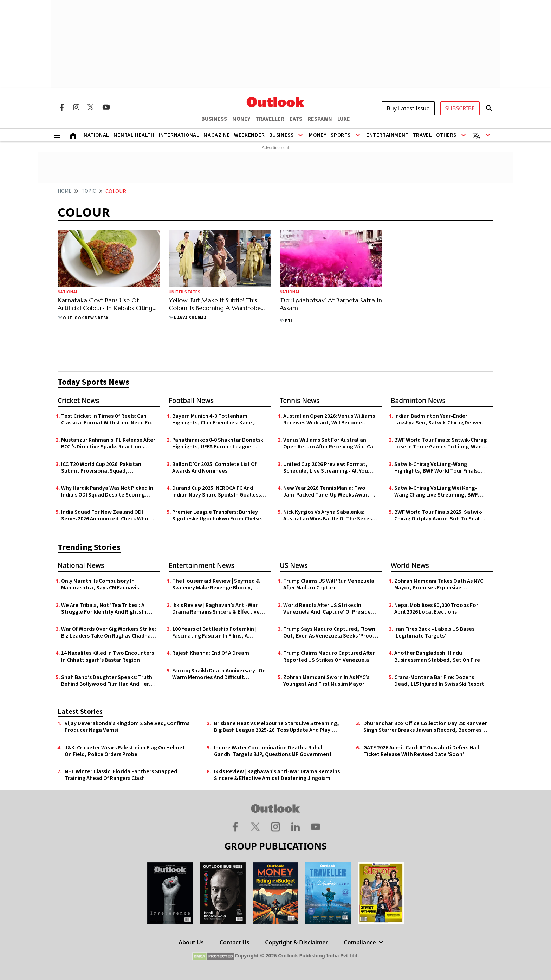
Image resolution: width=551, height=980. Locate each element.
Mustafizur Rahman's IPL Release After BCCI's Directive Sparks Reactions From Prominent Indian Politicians (108, 443)
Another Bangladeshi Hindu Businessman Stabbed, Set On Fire (437, 656)
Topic (89, 191)
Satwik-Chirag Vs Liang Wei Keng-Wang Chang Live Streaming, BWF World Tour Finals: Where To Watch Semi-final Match (438, 492)
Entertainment (387, 135)
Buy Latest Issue (408, 108)
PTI (289, 321)
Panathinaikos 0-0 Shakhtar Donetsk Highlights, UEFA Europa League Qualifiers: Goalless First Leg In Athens (219, 443)
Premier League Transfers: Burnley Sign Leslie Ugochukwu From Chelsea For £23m (218, 515)
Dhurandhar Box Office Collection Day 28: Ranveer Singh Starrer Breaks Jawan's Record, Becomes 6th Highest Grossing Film (425, 727)
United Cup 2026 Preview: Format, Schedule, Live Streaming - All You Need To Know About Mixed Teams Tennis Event (326, 468)
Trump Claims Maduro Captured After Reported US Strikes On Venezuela (329, 656)
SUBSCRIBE (460, 108)
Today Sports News (93, 382)
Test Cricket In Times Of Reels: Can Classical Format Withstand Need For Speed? (107, 419)
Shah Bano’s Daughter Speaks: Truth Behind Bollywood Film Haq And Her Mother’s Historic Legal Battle (107, 681)
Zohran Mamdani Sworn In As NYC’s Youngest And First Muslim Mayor (326, 681)
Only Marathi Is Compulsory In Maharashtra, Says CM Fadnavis (100, 584)
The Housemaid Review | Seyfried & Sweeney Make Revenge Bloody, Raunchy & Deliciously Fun (216, 584)
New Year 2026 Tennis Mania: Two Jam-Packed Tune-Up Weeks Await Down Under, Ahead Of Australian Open (326, 492)
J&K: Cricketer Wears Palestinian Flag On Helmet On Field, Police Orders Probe (125, 751)
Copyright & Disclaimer (296, 942)
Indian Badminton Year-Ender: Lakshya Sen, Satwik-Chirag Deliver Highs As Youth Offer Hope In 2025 (438, 419)
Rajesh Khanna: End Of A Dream (211, 653)
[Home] (73, 135)
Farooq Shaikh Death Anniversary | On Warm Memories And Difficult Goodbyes (219, 674)
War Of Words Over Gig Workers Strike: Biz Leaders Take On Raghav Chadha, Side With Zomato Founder (109, 633)
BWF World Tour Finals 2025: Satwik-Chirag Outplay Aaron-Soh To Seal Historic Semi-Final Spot (439, 515)
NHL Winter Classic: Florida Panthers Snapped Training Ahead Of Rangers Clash (121, 775)
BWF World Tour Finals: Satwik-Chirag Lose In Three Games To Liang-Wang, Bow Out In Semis (441, 443)
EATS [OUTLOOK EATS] (296, 119)
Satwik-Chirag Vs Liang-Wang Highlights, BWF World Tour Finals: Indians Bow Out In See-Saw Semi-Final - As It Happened (437, 468)
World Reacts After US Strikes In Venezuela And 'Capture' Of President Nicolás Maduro (330, 609)
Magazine (217, 135)
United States (184, 292)
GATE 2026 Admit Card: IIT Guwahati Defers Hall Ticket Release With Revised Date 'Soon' (421, 751)
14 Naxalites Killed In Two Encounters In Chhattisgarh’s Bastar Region (108, 656)
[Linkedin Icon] (296, 826)
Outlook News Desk (86, 318)
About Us (191, 942)
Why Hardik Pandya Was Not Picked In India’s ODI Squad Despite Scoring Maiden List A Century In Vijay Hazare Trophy (107, 492)
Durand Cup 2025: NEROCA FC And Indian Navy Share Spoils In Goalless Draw (216, 492)
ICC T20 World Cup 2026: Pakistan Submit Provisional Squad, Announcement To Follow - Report (104, 468)
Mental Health (134, 135)
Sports (341, 135)
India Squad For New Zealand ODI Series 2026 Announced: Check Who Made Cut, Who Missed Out (105, 515)
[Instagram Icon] (76, 107)
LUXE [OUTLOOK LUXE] (344, 119)
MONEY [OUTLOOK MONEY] (241, 119)
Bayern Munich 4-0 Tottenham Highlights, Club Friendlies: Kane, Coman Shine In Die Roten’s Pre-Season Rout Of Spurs (213, 419)
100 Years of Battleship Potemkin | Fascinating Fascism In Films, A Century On (214, 633)
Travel (423, 135)
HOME (64, 191)
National (96, 135)
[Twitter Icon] (91, 107)
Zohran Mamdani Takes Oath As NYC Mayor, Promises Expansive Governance (439, 584)
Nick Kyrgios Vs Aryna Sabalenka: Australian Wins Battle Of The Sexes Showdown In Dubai (328, 515)
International (179, 135)
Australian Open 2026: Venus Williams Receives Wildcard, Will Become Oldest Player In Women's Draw (329, 419)
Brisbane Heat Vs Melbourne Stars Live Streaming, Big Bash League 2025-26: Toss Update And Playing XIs (277, 727)
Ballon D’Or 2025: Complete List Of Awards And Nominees (214, 468)
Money (318, 135)
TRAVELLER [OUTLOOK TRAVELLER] (270, 119)
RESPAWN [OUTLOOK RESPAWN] (320, 119)
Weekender (249, 135)
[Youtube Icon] (106, 107)
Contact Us (235, 942)
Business (281, 135)
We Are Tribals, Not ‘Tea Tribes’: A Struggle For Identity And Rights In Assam (104, 609)
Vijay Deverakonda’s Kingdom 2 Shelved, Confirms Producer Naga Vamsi (127, 727)
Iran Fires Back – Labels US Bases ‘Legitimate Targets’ (434, 633)
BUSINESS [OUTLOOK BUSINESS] (214, 119)
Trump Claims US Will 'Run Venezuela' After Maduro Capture (329, 584)
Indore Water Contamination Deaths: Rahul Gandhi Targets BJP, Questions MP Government (273, 751)
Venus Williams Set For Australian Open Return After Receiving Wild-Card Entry (331, 443)
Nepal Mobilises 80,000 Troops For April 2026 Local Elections (436, 609)
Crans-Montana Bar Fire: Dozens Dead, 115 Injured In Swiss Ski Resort (439, 681)
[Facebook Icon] (61, 107)
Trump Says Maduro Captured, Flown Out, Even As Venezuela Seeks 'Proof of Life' (329, 633)
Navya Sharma (190, 318)
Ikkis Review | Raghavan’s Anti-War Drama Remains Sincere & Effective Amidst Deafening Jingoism (216, 609)
